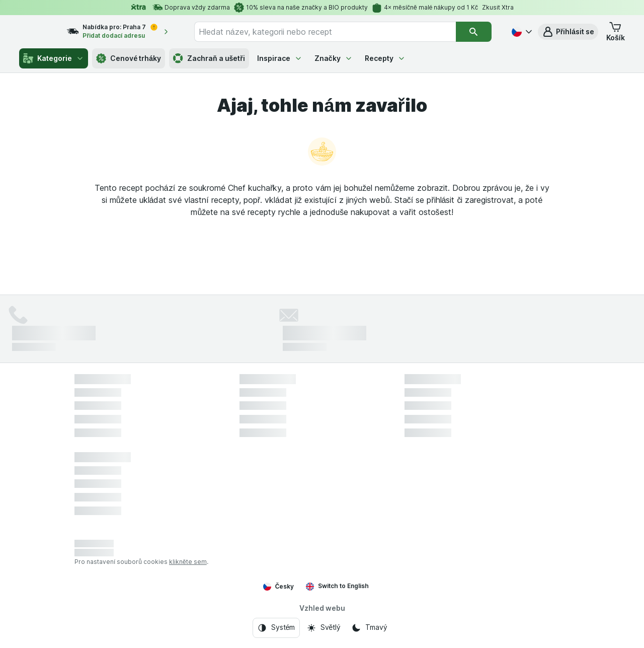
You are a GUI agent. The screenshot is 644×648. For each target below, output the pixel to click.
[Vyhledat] (474, 32)
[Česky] (521, 32)
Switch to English (337, 586)
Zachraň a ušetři (209, 58)
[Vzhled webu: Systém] (276, 628)
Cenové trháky (129, 58)
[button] (568, 32)
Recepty (385, 58)
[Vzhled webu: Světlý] (324, 628)
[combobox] (334, 32)
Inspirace (280, 58)
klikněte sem (188, 562)
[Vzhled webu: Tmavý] (369, 628)
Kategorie (54, 58)
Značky (334, 58)
